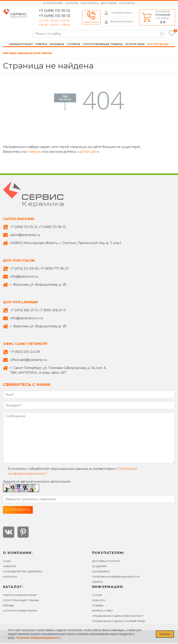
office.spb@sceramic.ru (29, 361)
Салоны (72, 3)
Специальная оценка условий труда (119, 622)
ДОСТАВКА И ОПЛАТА (106, 562)
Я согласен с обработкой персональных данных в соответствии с (72, 472)
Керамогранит (21, 45)
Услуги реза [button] (135, 45)
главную (34, 153)
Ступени (73, 45)
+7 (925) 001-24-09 (25, 353)
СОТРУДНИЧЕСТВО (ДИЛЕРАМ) (23, 572)
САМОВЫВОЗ (101, 572)
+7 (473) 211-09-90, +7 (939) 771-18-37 (40, 270)
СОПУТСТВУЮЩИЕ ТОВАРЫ (21, 601)
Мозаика (57, 45)
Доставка (109, 3)
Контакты (127, 3)
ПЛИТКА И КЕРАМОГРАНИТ (20, 596)
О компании (53, 3)
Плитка (41, 45)
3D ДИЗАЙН (99, 567)
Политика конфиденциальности (116, 578)
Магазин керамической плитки (28, 54)
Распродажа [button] (158, 45)
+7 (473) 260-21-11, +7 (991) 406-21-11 (38, 311)
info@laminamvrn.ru (27, 319)
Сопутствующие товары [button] (103, 45)
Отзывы (98, 606)
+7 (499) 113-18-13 (54, 16)
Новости (10, 567)
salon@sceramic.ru (25, 236)
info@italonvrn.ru (24, 278)
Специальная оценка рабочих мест (118, 617)
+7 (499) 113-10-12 (54, 11)
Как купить (90, 3)
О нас (7, 562)
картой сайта (88, 153)
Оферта (98, 583)
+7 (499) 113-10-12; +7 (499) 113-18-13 (38, 228)
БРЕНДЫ (8, 606)
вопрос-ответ (103, 612)
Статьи (97, 596)
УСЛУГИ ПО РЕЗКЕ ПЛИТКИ (20, 612)
